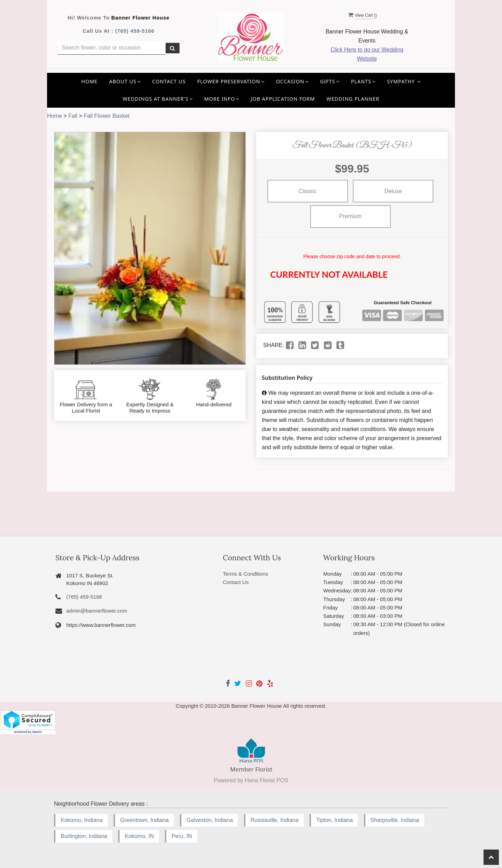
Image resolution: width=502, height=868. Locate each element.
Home (89, 81)
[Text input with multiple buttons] (112, 48)
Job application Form (283, 99)
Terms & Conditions (245, 574)
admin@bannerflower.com (97, 611)
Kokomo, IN (139, 836)
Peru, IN (182, 836)
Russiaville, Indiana (275, 820)
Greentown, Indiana (145, 820)
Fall (73, 116)
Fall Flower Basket (107, 116)
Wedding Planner (353, 99)
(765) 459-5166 (135, 31)
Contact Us (169, 81)
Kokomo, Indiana (82, 820)
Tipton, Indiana (334, 820)
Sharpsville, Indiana (395, 820)
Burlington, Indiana (84, 836)
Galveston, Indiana (210, 820)
